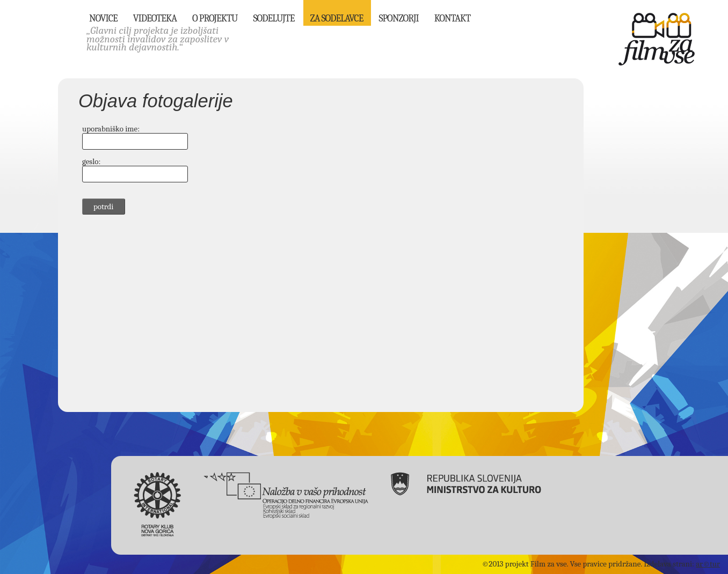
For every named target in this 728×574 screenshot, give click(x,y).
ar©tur (708, 564)
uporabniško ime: (111, 129)
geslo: (91, 161)
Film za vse (657, 39)
